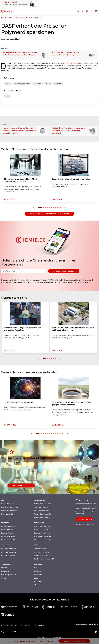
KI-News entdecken (21, 485)
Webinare (38, 581)
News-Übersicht (7, 514)
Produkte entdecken (9, 526)
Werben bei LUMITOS (9, 625)
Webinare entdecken (9, 549)
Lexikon (4, 568)
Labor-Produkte (7, 530)
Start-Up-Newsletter (9, 511)
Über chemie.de (39, 625)
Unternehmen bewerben (43, 514)
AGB (15, 632)
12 (62, 433)
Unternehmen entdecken (43, 504)
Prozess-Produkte (8, 533)
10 (60, 208)
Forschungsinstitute (9, 575)
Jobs (36, 578)
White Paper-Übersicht (43, 540)
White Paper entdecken (43, 526)
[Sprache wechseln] (87, 11)
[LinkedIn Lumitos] (96, 632)
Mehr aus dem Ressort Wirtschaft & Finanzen (49, 214)
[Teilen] (82, 11)
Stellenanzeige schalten (43, 555)
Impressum (5, 632)
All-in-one (38, 585)
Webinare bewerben (8, 552)
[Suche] (78, 11)
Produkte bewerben (8, 536)
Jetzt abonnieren (84, 519)
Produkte (38, 571)
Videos (4, 578)
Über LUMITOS (25, 625)
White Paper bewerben (42, 536)
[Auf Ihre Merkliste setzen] (91, 12)
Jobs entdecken (40, 549)
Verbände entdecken (42, 511)
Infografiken (6, 571)
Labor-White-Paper (41, 530)
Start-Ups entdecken (42, 507)
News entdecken (7, 504)
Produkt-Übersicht (8, 540)
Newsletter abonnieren (64, 271)
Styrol (15, 66)
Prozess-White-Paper (42, 533)
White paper (39, 575)
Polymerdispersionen (75, 63)
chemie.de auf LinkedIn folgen (85, 524)
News (36, 568)
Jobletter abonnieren (42, 552)
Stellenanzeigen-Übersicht (44, 559)
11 (60, 433)
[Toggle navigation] (96, 12)
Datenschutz (25, 632)
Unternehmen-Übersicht (43, 517)
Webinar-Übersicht (8, 555)
